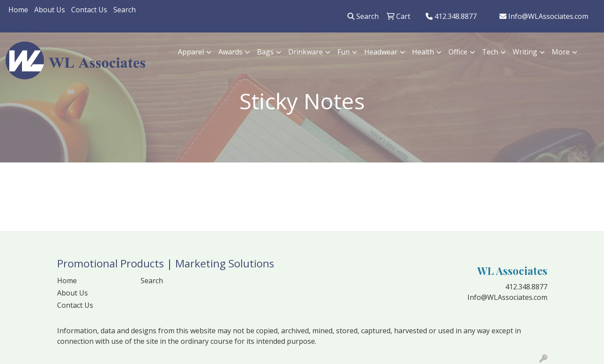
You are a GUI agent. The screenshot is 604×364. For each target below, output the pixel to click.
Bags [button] (265, 52)
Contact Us (89, 10)
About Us (50, 10)
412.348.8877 (451, 16)
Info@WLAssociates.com (544, 16)
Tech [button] (490, 52)
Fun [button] (344, 52)
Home (18, 10)
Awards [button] (230, 52)
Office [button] (458, 52)
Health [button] (423, 52)
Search (125, 10)
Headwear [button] (381, 52)
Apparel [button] (191, 52)
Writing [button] (525, 52)
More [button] (561, 52)
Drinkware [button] (306, 52)
